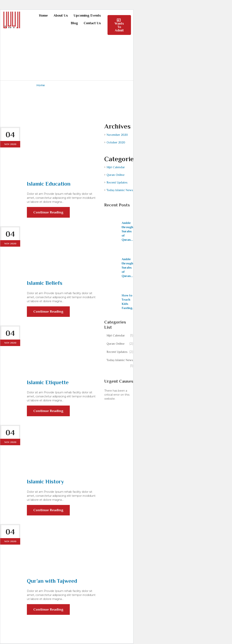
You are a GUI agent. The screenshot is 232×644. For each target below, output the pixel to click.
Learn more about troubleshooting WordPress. (116, 411)
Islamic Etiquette (48, 382)
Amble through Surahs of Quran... (127, 231)
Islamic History (46, 482)
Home (43, 15)
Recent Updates (117, 182)
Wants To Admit (119, 25)
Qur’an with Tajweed (52, 581)
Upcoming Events (87, 15)
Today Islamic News (120, 190)
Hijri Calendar (116, 167)
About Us (61, 15)
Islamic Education (49, 184)
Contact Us (92, 23)
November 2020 (117, 135)
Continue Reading (49, 214)
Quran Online (116, 175)
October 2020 (116, 142)
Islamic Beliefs (45, 283)
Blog (74, 23)
